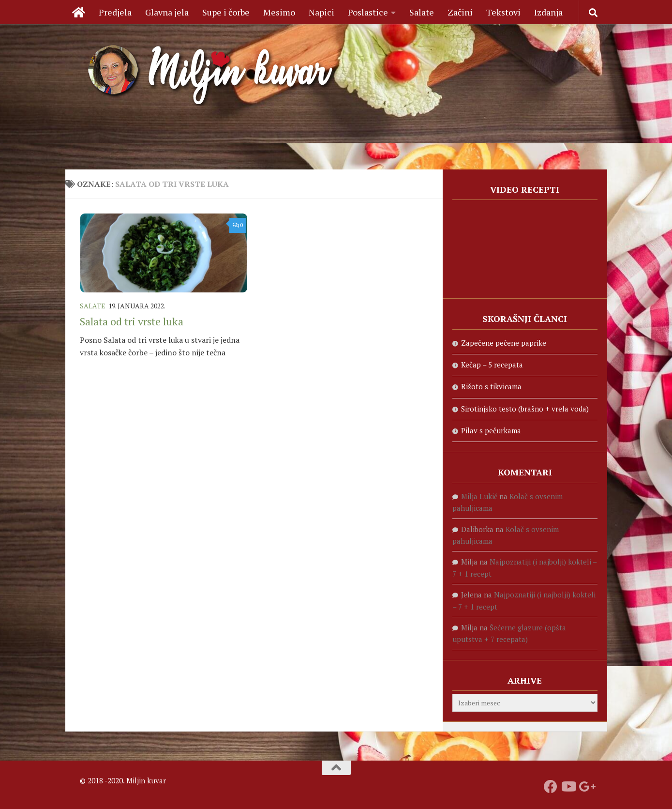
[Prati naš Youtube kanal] (568, 787)
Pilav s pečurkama (491, 430)
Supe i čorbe (226, 12)
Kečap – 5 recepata (492, 365)
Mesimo (279, 12)
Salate (422, 12)
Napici (321, 12)
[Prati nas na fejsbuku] (551, 787)
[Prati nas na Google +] (585, 787)
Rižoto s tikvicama (491, 386)
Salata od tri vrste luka (132, 321)
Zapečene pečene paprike (504, 343)
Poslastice (368, 12)
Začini (460, 12)
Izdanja (548, 12)
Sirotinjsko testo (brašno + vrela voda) (525, 409)
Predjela (115, 12)
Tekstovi (503, 12)
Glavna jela (167, 12)
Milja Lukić (479, 496)
